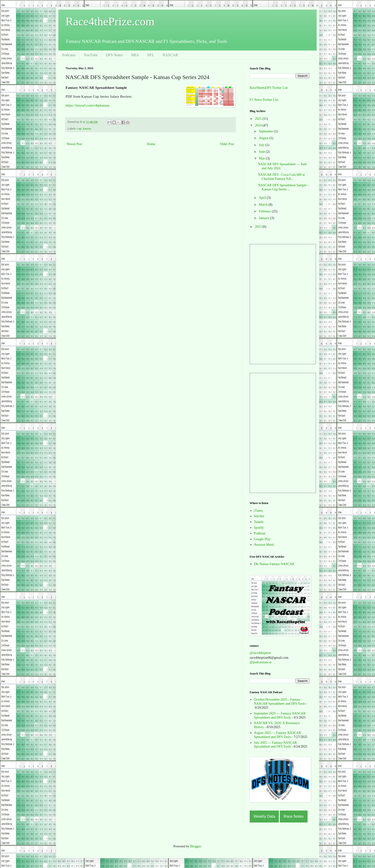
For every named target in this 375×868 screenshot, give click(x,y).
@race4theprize (260, 653)
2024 (259, 125)
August (264, 138)
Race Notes (294, 816)
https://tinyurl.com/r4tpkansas (88, 105)
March (264, 205)
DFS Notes (114, 55)
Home (151, 144)
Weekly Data (264, 816)
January (264, 218)
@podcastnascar (261, 662)
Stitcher (259, 516)
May (262, 158)
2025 (259, 119)
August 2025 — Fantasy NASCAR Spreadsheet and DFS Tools (278, 735)
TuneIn (259, 522)
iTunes (259, 511)
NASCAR (170, 55)
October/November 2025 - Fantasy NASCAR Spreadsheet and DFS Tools (280, 702)
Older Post (227, 144)
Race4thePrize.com (110, 21)
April (263, 198)
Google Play (262, 539)
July (262, 145)
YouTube (91, 55)
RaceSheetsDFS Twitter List (269, 88)
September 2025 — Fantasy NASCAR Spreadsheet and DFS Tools (280, 715)
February (265, 211)
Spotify (259, 528)
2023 (259, 227)
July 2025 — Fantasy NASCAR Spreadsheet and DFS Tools (276, 745)
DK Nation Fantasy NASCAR (274, 564)
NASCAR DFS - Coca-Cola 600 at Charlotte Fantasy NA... (281, 177)
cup (79, 129)
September (266, 131)
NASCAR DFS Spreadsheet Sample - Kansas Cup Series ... (283, 187)
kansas (87, 129)
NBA (135, 55)
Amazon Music (264, 545)
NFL (151, 55)
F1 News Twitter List (264, 100)
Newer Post (74, 144)
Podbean (260, 533)
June (262, 152)
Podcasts (69, 55)
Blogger (195, 846)
